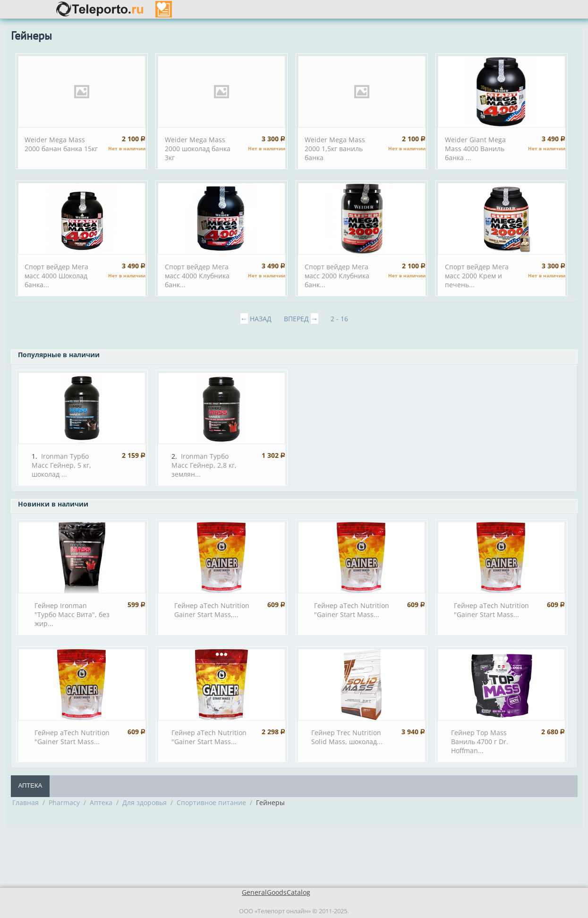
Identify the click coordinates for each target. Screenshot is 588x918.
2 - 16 (339, 319)
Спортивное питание (211, 802)
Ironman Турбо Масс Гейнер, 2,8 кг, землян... (204, 465)
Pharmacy (64, 802)
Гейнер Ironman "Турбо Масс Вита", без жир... (72, 614)
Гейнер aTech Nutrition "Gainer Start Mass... (352, 610)
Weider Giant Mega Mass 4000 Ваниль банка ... (475, 149)
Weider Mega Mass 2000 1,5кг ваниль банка (335, 149)
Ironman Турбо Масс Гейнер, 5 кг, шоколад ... (61, 465)
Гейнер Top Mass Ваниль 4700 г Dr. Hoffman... (480, 742)
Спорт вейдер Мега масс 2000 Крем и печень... (477, 276)
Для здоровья (145, 802)
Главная (26, 802)
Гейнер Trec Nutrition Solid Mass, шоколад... (347, 737)
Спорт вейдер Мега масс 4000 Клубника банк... (197, 276)
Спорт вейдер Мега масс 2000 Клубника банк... (337, 276)
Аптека (30, 785)
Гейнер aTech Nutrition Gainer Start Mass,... (212, 610)
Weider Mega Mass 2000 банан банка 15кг (61, 144)
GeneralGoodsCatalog (276, 892)
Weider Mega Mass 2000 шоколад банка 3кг (198, 149)
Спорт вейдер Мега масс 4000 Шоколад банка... (56, 276)
